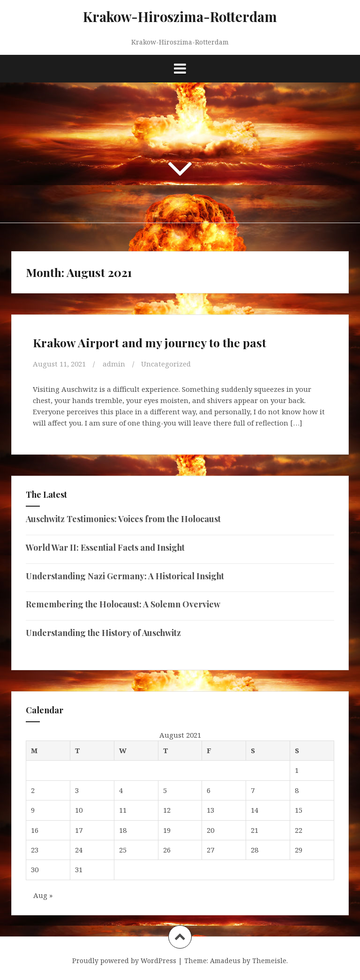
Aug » (43, 895)
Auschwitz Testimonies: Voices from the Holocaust (123, 519)
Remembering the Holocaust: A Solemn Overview (123, 604)
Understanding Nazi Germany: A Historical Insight (125, 576)
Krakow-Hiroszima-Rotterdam (180, 16)
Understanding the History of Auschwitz (103, 633)
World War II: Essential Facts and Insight (105, 547)
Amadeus (225, 961)
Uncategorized (166, 364)
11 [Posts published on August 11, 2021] (123, 810)
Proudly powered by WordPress (124, 961)
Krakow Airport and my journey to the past (150, 342)
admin (114, 364)
